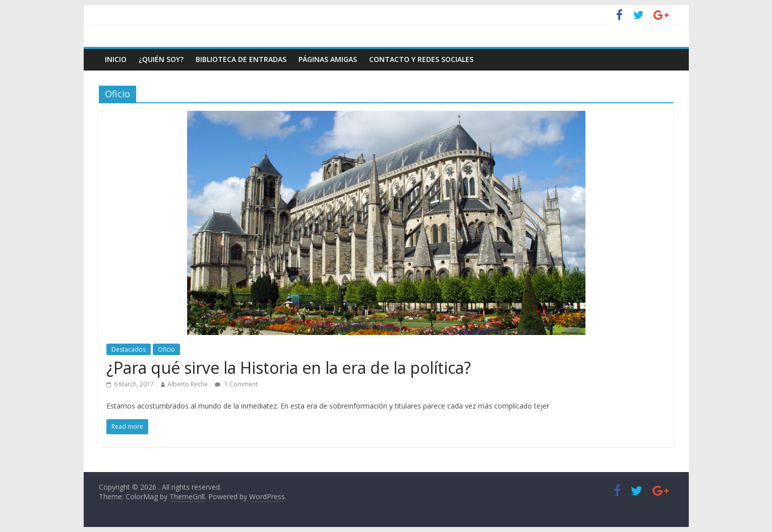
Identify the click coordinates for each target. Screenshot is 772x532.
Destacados (129, 349)
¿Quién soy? (161, 59)
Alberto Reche (188, 384)
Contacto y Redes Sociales (421, 59)
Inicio (116, 59)
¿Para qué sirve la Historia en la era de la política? (289, 368)
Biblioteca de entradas (241, 59)
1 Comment (236, 384)
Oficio (166, 349)
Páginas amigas (328, 59)
